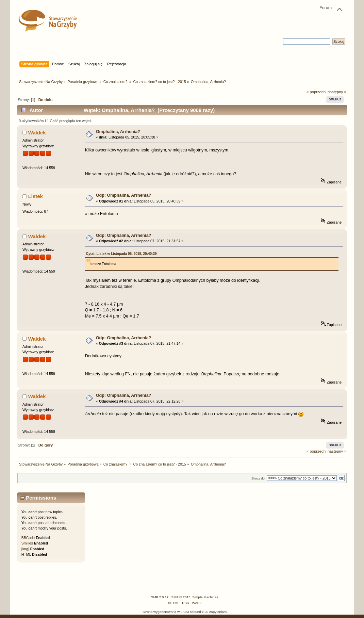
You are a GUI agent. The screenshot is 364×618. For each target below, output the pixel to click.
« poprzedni (317, 92)
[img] (25, 549)
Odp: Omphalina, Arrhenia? (123, 195)
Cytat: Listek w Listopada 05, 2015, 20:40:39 (121, 254)
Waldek (37, 133)
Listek (36, 196)
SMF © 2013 (181, 597)
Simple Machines (205, 597)
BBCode (28, 538)
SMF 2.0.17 (160, 597)
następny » (337, 92)
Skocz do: (259, 478)
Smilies (27, 543)
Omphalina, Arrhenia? (118, 132)
